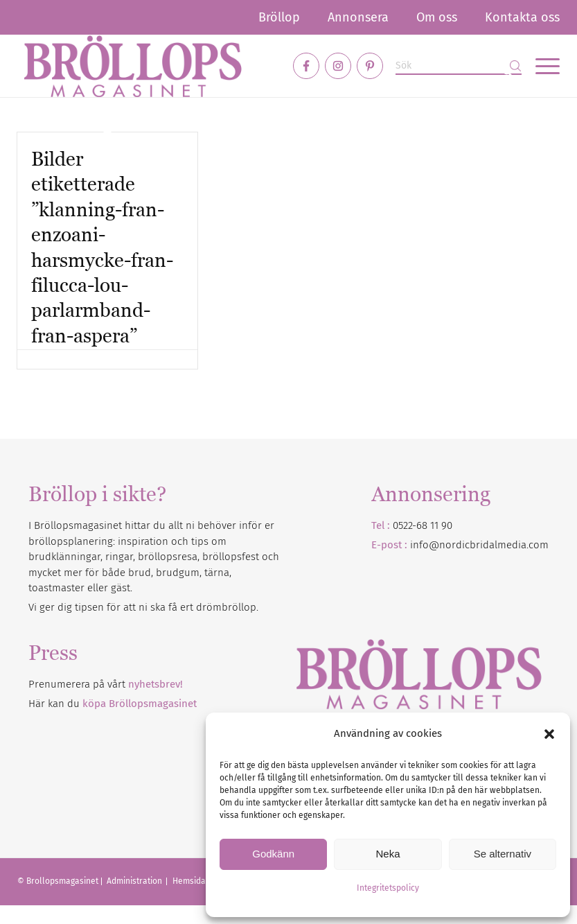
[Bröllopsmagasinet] (133, 66)
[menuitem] (279, 17)
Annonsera (358, 17)
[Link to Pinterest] (370, 66)
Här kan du (113, 704)
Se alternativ (503, 854)
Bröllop (279, 17)
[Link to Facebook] (306, 66)
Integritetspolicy (388, 888)
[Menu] (541, 66)
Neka (388, 854)
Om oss (437, 17)
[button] (549, 734)
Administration (135, 881)
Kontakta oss (522, 17)
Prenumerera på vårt (106, 684)
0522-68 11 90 (423, 525)
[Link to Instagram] (338, 66)
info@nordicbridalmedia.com (479, 545)
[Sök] (459, 66)
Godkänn (273, 854)
